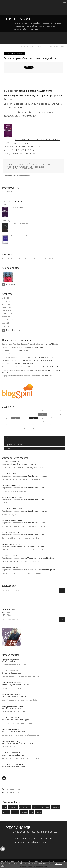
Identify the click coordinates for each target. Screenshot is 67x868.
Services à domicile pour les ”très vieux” (18, 357)
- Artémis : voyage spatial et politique (17, 347)
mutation (15, 812)
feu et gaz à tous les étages (14, 755)
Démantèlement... (9, 354)
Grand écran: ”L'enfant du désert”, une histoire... (21, 344)
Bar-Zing (39, 347)
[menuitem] (24, 46)
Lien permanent (16, 164)
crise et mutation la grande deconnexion (29, 167)
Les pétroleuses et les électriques (17, 743)
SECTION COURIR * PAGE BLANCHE (38, 360)
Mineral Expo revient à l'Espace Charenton (19, 367)
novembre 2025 (8, 314)
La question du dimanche (14, 767)
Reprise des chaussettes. (13, 476)
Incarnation (25, 354)
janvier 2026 (6, 307)
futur (5, 807)
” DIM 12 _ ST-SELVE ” (11, 360)
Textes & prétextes (20, 351)
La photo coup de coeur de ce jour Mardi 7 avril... (22, 370)
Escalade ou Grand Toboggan (16, 720)
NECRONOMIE (19, 19)
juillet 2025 (6, 326)
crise (32, 812)
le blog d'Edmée (51, 344)
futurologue (13, 169)
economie (55, 807)
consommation (25, 807)
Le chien (5, 351)
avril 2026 (6, 298)
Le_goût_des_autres (24, 364)
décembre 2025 (8, 310)
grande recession (26, 169)
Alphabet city (24, 46)
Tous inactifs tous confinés (14, 697)
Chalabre (48, 376)
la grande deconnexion (13, 445)
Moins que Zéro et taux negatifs (30, 58)
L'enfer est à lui (9, 661)
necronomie (7, 464)
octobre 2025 (7, 317)
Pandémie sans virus (12, 708)
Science (8, 448)
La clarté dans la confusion (14, 732)
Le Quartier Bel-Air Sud (50, 367)
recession (24, 812)
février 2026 (6, 304)
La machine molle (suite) (56, 46)
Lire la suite (49, 258)
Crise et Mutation (11, 441)
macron (39, 812)
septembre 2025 (8, 320)
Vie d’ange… (7, 364)
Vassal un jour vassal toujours (30, 546)
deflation (6, 812)
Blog (7, 437)
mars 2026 (6, 301)
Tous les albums (13, 284)
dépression (13, 807)
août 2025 (6, 323)
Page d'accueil (37, 46)
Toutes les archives (14, 330)
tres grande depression (41, 807)
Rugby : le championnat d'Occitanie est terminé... (22, 376)
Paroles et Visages (46, 357)
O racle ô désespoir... (26, 464)
